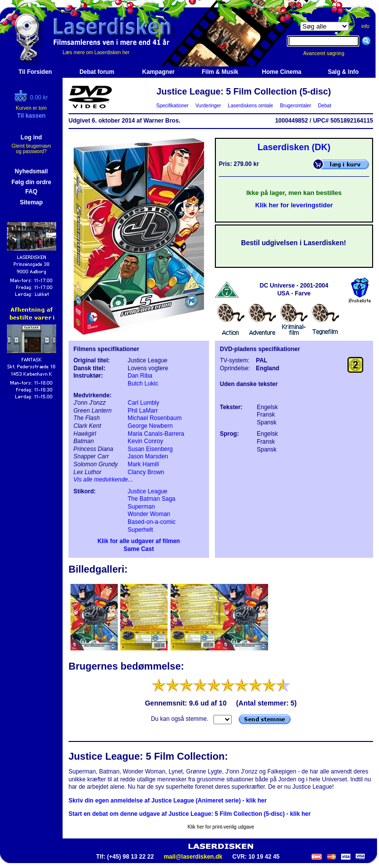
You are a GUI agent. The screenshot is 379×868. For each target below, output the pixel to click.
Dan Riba (140, 376)
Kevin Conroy (145, 441)
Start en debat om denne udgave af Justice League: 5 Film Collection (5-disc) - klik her (189, 814)
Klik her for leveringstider (294, 205)
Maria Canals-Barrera (156, 434)
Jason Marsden (148, 456)
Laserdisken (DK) (294, 147)
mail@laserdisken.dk (193, 857)
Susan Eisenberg (150, 449)
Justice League (148, 491)
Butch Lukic (143, 384)
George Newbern (150, 426)
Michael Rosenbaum (155, 418)
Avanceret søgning (329, 53)
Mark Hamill (143, 464)
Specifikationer (173, 106)
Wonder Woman (149, 514)
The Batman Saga (152, 499)
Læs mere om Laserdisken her (96, 52)
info (365, 26)
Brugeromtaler (295, 106)
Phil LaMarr (143, 411)
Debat (325, 106)
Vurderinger (208, 106)
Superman (141, 507)
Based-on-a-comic (152, 522)
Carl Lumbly (143, 403)
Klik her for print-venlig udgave (221, 827)
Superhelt (140, 530)
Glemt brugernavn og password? (31, 149)
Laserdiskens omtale (251, 106)
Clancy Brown (146, 472)
